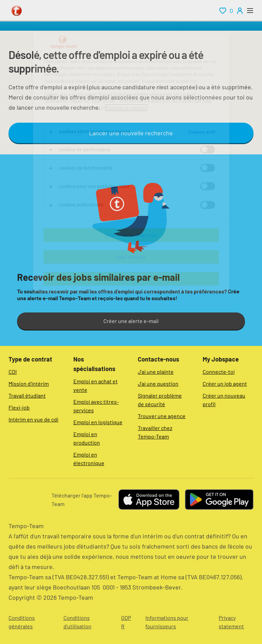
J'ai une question (158, 384)
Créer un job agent (225, 384)
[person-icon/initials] (240, 11)
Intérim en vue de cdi (33, 419)
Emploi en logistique (98, 422)
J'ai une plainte (156, 372)
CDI (13, 372)
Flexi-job (19, 407)
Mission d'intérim (29, 384)
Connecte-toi (219, 372)
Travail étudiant (27, 395)
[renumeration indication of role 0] (226, 11)
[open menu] (250, 11)
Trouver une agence (162, 416)
